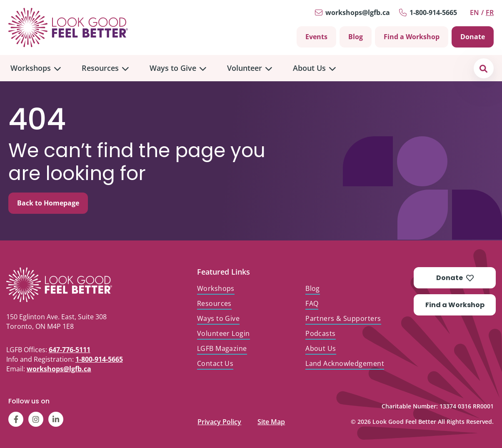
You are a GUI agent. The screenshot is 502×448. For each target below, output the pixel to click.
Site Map (271, 420)
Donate (473, 37)
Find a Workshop (412, 37)
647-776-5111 (70, 350)
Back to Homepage (48, 203)
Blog (356, 37)
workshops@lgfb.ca (358, 13)
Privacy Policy (219, 420)
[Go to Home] (68, 28)
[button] (483, 68)
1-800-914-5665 (433, 13)
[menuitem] (36, 68)
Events (316, 37)
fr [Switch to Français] (490, 13)
